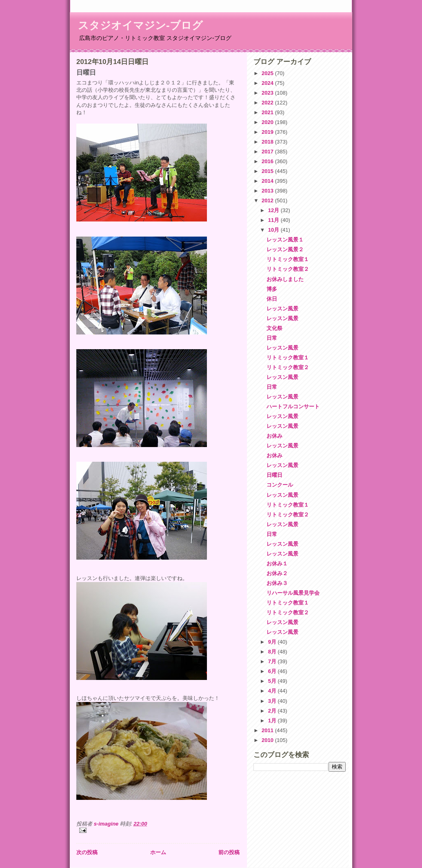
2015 (268, 171)
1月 (273, 721)
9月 (273, 642)
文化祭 (274, 328)
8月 (273, 652)
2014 (268, 181)
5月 (273, 681)
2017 (268, 152)
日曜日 (274, 475)
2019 (268, 132)
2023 (268, 93)
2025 (268, 73)
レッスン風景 (282, 309)
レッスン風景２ (285, 249)
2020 (268, 122)
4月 (273, 691)
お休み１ (277, 564)
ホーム (158, 852)
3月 (273, 701)
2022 (268, 103)
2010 (268, 740)
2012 (268, 200)
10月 (274, 230)
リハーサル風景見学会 (293, 593)
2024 (268, 83)
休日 (272, 299)
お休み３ (277, 583)
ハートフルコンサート (293, 406)
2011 (268, 730)
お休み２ (277, 573)
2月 (273, 711)
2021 (268, 112)
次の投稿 (87, 852)
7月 (273, 661)
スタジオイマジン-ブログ (140, 25)
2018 (268, 142)
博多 (272, 289)
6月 (273, 671)
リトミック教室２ (288, 269)
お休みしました (285, 279)
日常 (272, 338)
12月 (274, 210)
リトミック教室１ (288, 259)
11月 (274, 220)
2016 (268, 161)
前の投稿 (229, 852)
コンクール (280, 485)
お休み (274, 436)
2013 (268, 191)
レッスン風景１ (285, 240)
